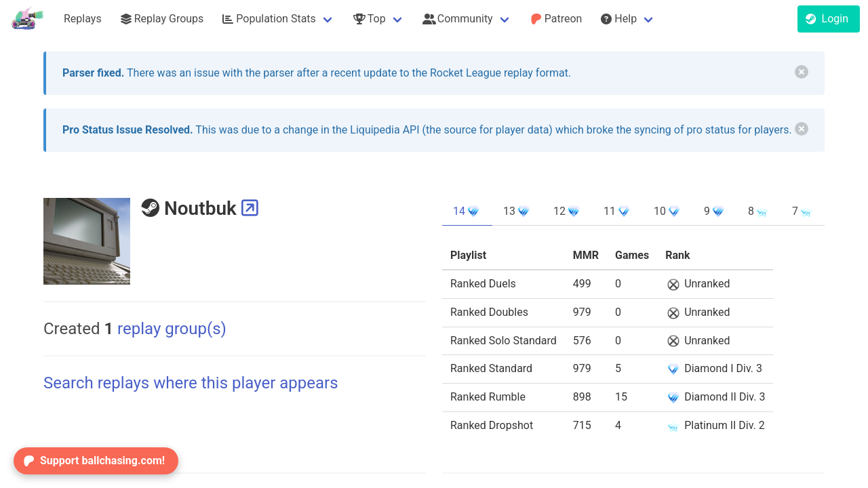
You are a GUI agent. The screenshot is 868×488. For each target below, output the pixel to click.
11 (618, 211)
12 (568, 211)
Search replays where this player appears (191, 383)
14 (467, 211)
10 (668, 211)
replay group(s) (165, 329)
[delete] (802, 72)
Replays (83, 19)
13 (517, 211)
